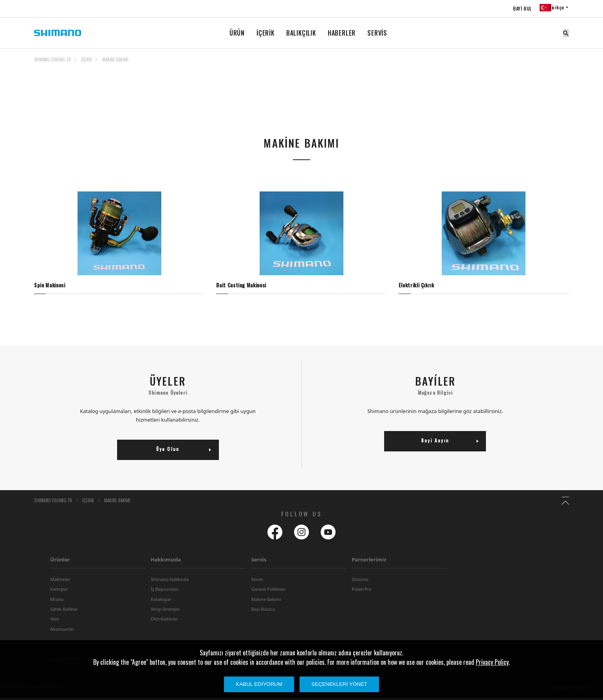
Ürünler (60, 561)
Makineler (60, 581)
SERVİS (377, 33)
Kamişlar (59, 591)
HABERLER (342, 33)
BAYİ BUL (518, 8)
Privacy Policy (492, 662)
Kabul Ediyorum (259, 684)
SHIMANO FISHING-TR (52, 60)
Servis (259, 561)
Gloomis (360, 581)
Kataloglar (161, 601)
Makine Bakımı (266, 601)
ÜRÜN (237, 33)
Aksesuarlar (62, 631)
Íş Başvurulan (164, 591)
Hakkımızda (166, 561)
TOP (564, 64)
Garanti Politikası (268, 591)
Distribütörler (164, 621)
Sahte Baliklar (64, 611)
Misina (57, 601)
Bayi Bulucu (263, 611)
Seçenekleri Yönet (339, 684)
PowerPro (361, 591)
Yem (54, 621)
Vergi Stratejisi (165, 611)
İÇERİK (265, 33)
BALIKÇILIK (301, 33)
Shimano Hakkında (170, 581)
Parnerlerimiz (369, 561)
